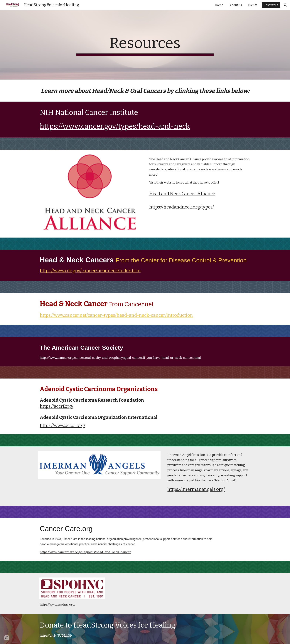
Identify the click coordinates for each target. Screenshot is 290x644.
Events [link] (253, 5)
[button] (286, 5)
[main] (145, 45)
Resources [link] (271, 5)
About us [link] (236, 5)
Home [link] (219, 5)
